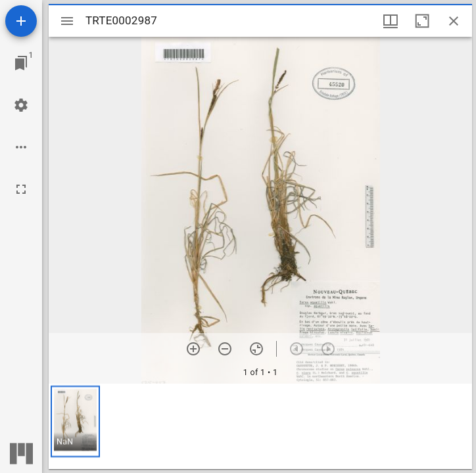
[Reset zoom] (256, 349)
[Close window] (454, 21)
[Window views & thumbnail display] (391, 21)
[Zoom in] (193, 349)
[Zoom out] (225, 349)
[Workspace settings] (21, 105)
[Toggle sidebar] (67, 21)
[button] (75, 421)
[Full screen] (21, 189)
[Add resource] (21, 21)
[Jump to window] (21, 63)
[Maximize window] (422, 21)
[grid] (260, 426)
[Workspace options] (21, 147)
